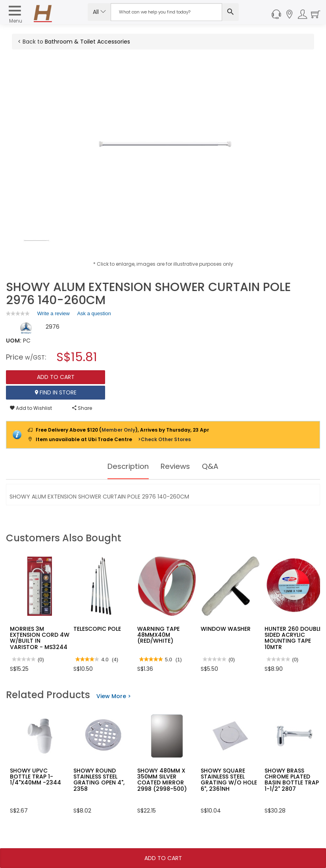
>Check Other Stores (164, 439)
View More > (114, 696)
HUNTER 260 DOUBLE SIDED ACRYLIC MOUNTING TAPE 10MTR (293, 638)
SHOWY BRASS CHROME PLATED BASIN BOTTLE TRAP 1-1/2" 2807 (292, 780)
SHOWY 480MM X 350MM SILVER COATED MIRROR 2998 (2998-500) (162, 780)
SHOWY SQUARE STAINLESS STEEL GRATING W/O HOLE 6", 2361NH (229, 780)
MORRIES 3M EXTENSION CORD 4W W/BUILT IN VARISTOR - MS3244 (40, 638)
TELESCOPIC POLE (97, 629)
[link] (18, 313)
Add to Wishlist (31, 408)
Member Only (118, 430)
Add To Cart (163, 858)
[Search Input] (166, 12)
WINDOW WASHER (226, 629)
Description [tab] (127, 466)
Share (82, 408)
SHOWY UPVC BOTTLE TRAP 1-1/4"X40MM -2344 (35, 777)
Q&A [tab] (214, 466)
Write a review (54, 315)
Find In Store (56, 392)
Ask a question (94, 313)
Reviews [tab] (177, 466)
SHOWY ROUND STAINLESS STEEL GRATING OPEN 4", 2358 (99, 780)
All (99, 12)
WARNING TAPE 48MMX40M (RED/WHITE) (158, 635)
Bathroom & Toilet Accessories (87, 42)
